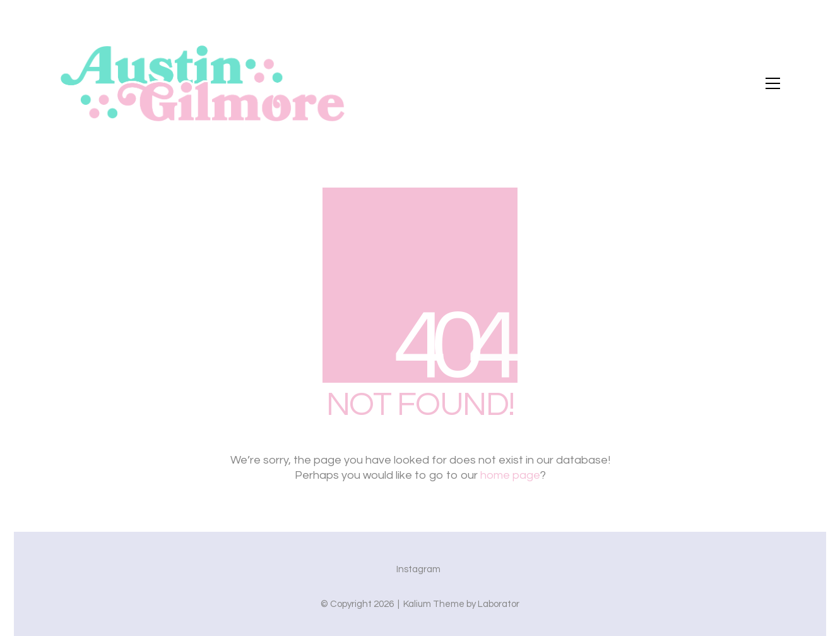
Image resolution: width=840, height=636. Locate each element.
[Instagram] (418, 570)
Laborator (499, 604)
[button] (773, 83)
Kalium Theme (434, 604)
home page (510, 475)
